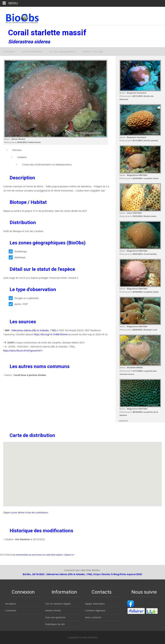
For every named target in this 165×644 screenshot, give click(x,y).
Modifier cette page (93, 51)
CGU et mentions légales (58, 604)
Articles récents (53, 610)
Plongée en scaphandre (24, 298)
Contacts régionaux (95, 610)
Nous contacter (93, 617)
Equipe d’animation (95, 604)
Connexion (11, 610)
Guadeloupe (18, 251)
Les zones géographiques (63, 51)
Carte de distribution (32, 51)
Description (9, 51)
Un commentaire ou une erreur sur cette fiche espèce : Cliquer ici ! (43, 555)
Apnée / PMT (18, 304)
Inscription (11, 604)
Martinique (17, 257)
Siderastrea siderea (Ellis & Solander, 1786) (34, 330)
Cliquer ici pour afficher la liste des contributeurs (26, 512)
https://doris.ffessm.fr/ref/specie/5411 (23, 351)
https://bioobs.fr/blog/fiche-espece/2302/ (118, 574)
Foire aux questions (55, 617)
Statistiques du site (55, 624)
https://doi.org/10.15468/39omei (51, 334)
